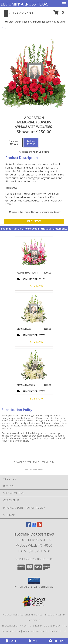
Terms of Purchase (35, 631)
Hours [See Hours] (57, 641)
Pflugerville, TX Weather (16, 626)
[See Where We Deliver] (34, 469)
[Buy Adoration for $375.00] (34, 221)
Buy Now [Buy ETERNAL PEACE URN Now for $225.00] (36, 399)
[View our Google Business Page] (34, 526)
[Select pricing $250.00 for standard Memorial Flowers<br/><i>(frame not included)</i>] (14, 143)
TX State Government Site (51, 626)
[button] (59, 13)
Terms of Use (58, 631)
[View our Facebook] (28, 526)
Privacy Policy (11, 631)
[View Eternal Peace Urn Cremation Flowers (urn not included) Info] (34, 366)
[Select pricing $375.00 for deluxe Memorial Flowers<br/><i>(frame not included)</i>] (31, 143)
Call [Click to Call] (11, 641)
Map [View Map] (34, 641)
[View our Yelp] (40, 526)
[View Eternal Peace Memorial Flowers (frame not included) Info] (34, 309)
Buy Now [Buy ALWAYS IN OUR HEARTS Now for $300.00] (36, 286)
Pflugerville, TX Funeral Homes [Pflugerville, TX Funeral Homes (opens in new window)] (23, 615)
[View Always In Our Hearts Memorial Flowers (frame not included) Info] (34, 253)
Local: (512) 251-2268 (34, 551)
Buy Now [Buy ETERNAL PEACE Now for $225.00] (36, 342)
